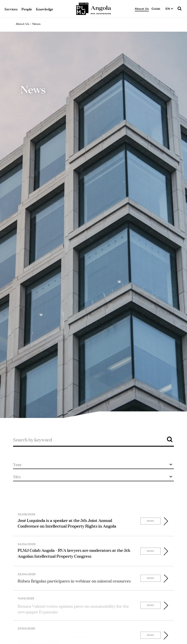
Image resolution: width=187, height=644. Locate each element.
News (36, 24)
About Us (22, 24)
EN (169, 9)
